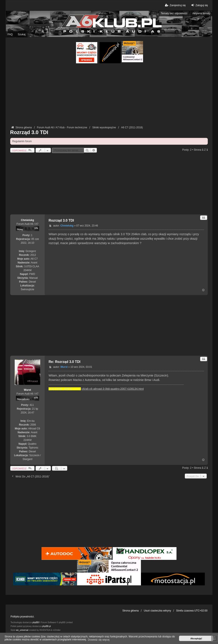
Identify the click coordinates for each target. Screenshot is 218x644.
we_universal (22, 630)
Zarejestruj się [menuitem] (175, 5)
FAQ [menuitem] (10, 34)
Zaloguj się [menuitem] (199, 5)
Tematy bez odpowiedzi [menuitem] (174, 13)
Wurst (27, 390)
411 (32, 405)
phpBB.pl (47, 626)
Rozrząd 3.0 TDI (29, 132)
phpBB (36, 622)
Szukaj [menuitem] (22, 34)
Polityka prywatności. (23, 617)
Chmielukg (27, 220)
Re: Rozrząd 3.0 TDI (64, 362)
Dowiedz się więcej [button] (99, 640)
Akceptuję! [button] (196, 638)
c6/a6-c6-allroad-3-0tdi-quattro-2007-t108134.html (113, 389)
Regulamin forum (22, 141)
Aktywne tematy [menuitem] (202, 13)
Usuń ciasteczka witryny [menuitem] (157, 611)
